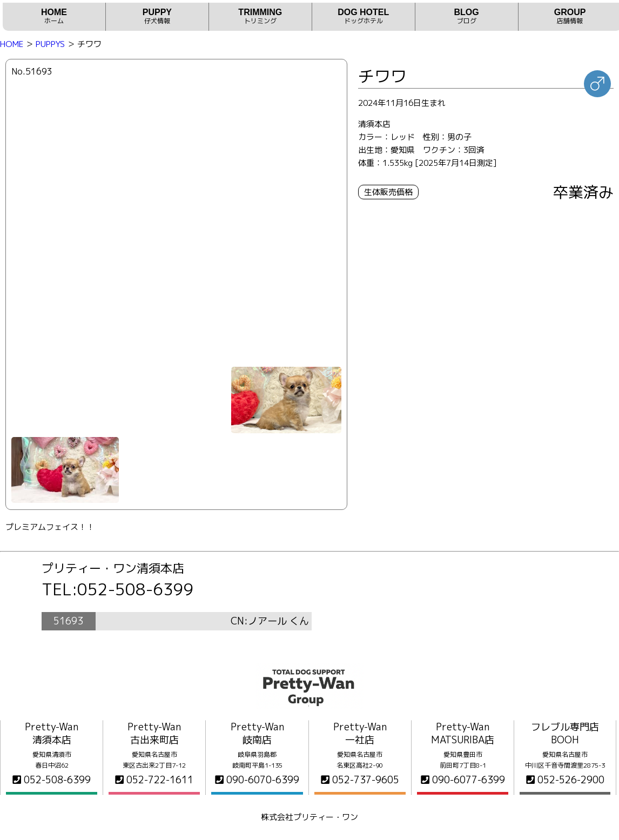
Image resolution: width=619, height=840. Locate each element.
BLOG (467, 16)
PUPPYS (50, 44)
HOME (54, 16)
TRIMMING (260, 16)
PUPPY (157, 16)
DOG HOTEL (364, 16)
